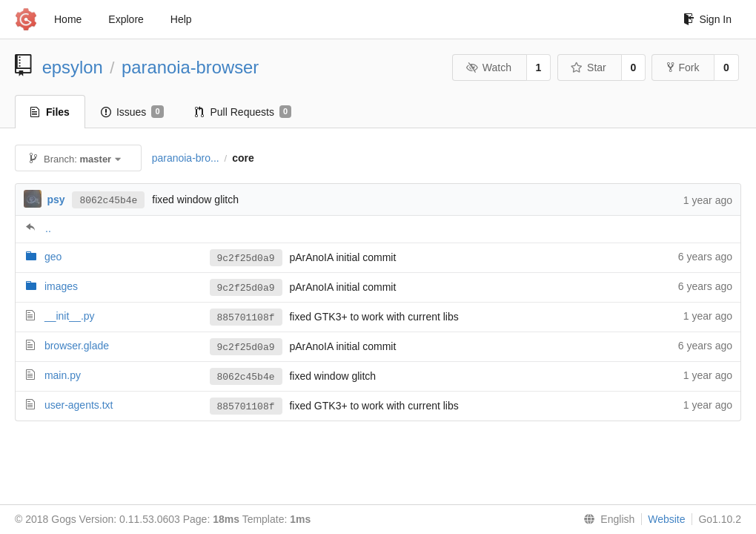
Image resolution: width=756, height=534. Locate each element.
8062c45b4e (108, 200)
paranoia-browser (190, 67)
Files (50, 112)
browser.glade (77, 346)
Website (666, 519)
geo (53, 257)
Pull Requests (243, 112)
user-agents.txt (79, 405)
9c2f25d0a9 (246, 258)
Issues (132, 112)
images (61, 286)
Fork (683, 67)
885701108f (246, 317)
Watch (488, 67)
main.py (63, 375)
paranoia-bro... (186, 158)
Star (588, 67)
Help (181, 19)
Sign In (707, 19)
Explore (126, 19)
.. (48, 228)
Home (68, 19)
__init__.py (70, 316)
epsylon (73, 67)
